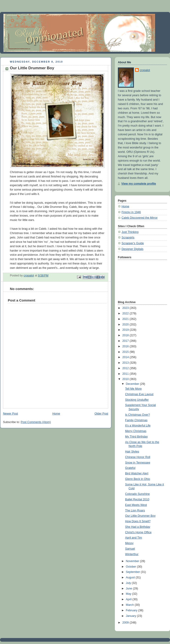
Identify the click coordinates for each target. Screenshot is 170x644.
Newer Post (10, 414)
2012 (126, 368)
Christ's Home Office (138, 532)
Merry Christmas (136, 431)
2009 (126, 623)
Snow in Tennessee (138, 463)
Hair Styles (132, 452)
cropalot (145, 70)
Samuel (130, 549)
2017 (126, 341)
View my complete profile (139, 184)
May (129, 594)
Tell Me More (133, 389)
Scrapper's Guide (133, 243)
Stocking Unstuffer (137, 400)
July (129, 583)
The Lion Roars (135, 511)
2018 (126, 335)
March (130, 605)
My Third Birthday (137, 437)
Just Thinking (130, 232)
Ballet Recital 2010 (137, 499)
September (133, 572)
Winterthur (132, 554)
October (131, 567)
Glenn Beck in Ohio (138, 479)
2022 (126, 313)
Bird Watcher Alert (137, 473)
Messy (129, 543)
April (129, 599)
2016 (126, 346)
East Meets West (136, 505)
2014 (126, 357)
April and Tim (134, 538)
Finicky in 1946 (131, 212)
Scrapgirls (128, 238)
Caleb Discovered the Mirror (140, 218)
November (133, 561)
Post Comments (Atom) (36, 422)
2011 (126, 374)
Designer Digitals (132, 249)
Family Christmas (136, 420)
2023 (126, 308)
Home (56, 414)
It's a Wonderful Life (138, 426)
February (132, 610)
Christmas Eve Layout (139, 394)
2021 (126, 319)
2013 (126, 363)
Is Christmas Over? (138, 415)
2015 (126, 352)
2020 (126, 325)
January (131, 616)
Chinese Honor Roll (138, 457)
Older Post (101, 414)
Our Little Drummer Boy (140, 516)
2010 (126, 379)
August (131, 577)
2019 (126, 330)
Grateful (130, 468)
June (129, 589)
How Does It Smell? (138, 521)
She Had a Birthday (138, 527)
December (133, 384)
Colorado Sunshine (137, 494)
